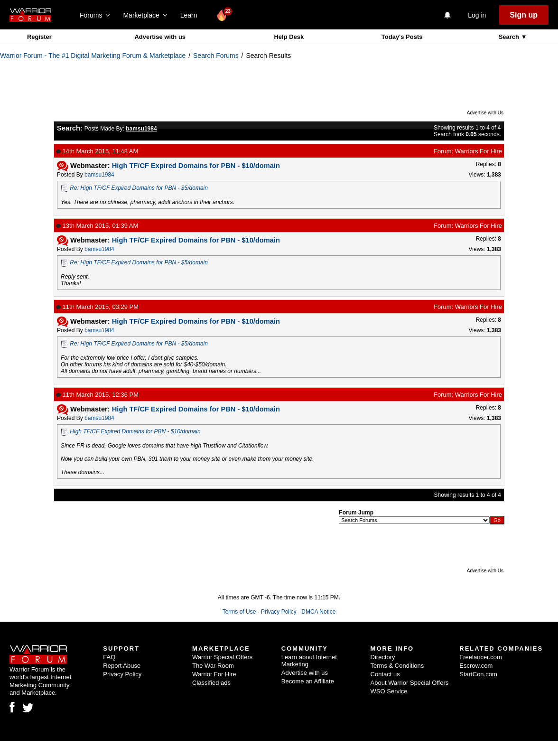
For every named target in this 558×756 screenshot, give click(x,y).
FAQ (109, 657)
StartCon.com (478, 674)
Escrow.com (476, 666)
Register (39, 37)
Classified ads (211, 683)
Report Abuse (122, 666)
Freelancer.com (481, 657)
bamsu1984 (99, 175)
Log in (477, 15)
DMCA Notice (318, 612)
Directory (383, 657)
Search (510, 37)
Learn (191, 15)
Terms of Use (239, 612)
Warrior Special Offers (222, 657)
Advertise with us (160, 37)
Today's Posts (402, 37)
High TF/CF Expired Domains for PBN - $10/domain (135, 431)
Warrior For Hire (214, 674)
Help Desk (289, 37)
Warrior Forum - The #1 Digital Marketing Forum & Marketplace (93, 56)
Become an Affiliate (308, 681)
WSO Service (389, 691)
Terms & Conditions (397, 666)
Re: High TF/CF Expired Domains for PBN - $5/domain (139, 188)
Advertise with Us (485, 113)
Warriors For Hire (479, 151)
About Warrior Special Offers (410, 683)
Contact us (385, 674)
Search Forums (216, 56)
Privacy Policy (279, 612)
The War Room (213, 666)
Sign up (524, 15)
